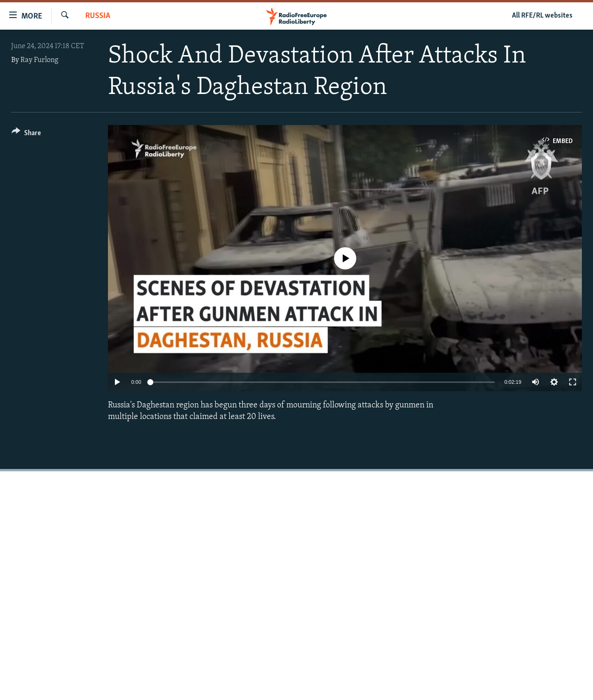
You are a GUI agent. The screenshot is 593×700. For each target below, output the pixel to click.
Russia (98, 16)
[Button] (26, 134)
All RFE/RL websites (542, 16)
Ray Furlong (39, 60)
